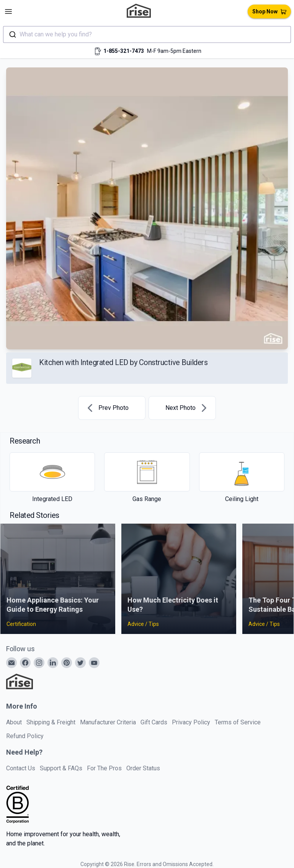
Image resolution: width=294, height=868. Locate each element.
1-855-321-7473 (124, 51)
